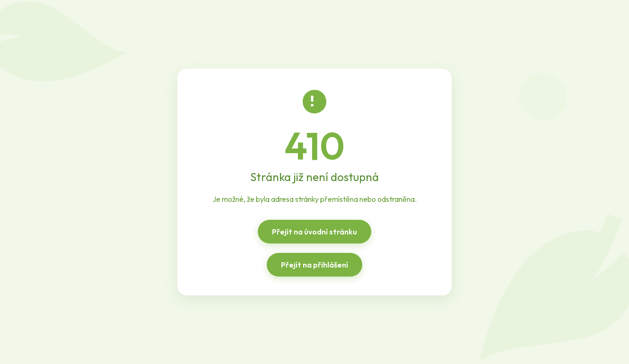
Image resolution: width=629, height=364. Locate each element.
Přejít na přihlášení (314, 265)
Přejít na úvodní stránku (314, 232)
